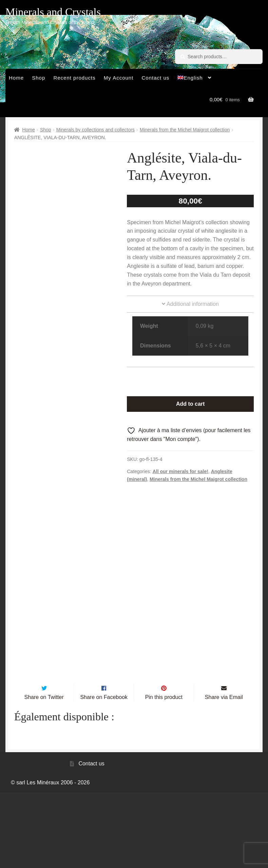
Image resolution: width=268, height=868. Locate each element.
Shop (39, 78)
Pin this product (164, 772)
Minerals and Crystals (53, 12)
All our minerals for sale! (180, 471)
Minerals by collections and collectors (95, 130)
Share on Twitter (44, 772)
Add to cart (190, 404)
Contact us (156, 78)
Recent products (74, 78)
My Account (119, 78)
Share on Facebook (104, 772)
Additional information (190, 304)
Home (16, 78)
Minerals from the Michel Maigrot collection (185, 130)
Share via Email (224, 772)
